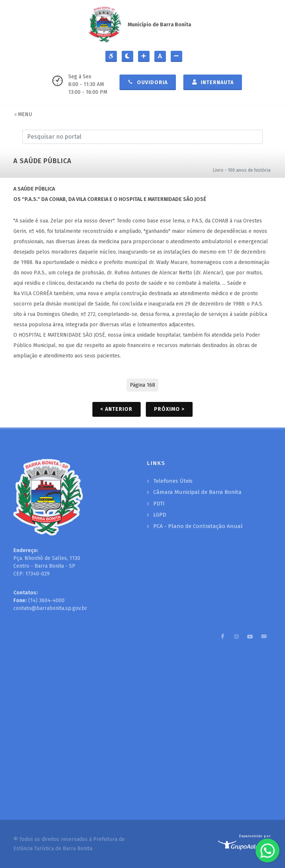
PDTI (159, 504)
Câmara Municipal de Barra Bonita (197, 492)
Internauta (213, 82)
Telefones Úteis (173, 481)
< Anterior (117, 409)
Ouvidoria (148, 82)
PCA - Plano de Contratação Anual (198, 526)
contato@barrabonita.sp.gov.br (50, 608)
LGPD (160, 515)
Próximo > (169, 409)
